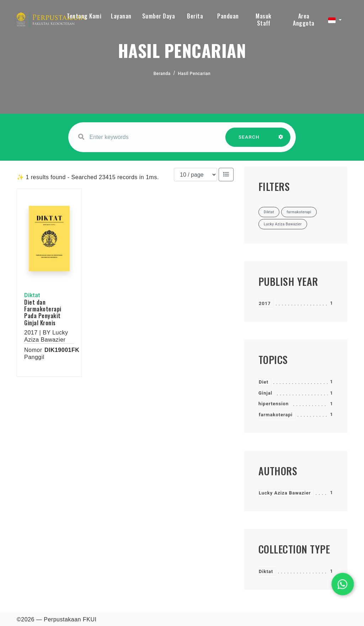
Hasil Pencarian (194, 74)
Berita (195, 16)
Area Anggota (304, 20)
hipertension (274, 404)
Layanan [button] (121, 16)
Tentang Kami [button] (84, 16)
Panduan (228, 16)
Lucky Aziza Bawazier (285, 493)
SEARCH (249, 141)
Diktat (266, 571)
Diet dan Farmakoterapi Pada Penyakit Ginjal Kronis (43, 312)
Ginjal (265, 393)
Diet (264, 382)
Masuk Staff (264, 20)
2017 (265, 303)
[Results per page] (196, 175)
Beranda (162, 74)
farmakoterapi (276, 415)
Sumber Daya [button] (159, 16)
